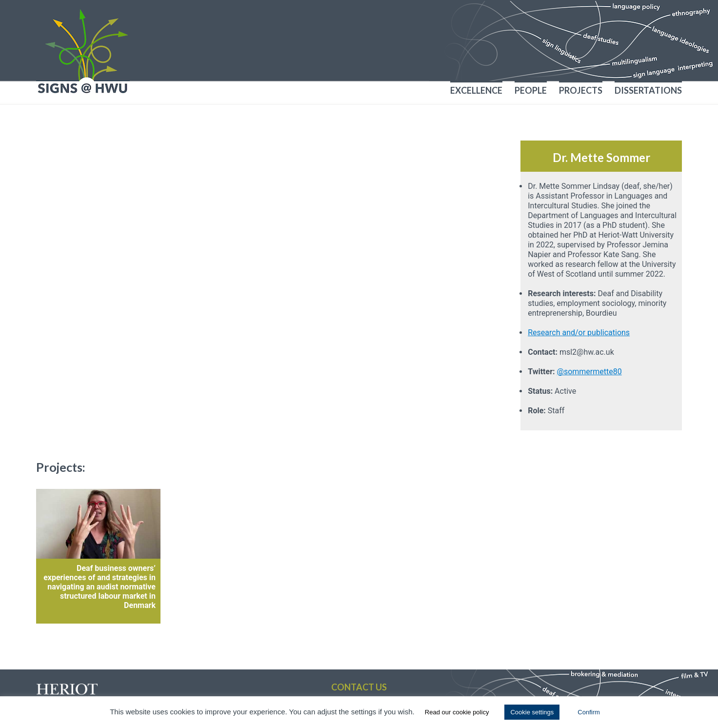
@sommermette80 (589, 372)
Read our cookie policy (457, 712)
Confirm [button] (589, 712)
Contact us (359, 687)
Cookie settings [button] (532, 712)
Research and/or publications (579, 333)
